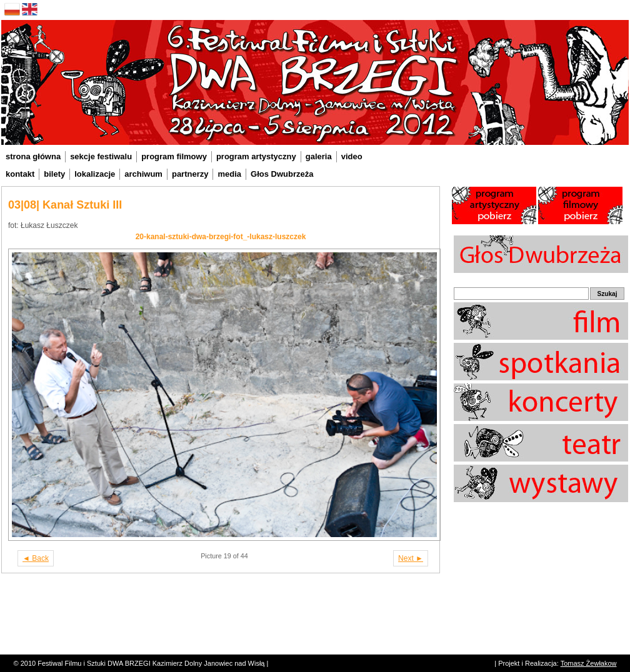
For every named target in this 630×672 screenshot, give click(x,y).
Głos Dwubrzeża (282, 174)
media (229, 174)
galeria (319, 156)
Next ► (411, 558)
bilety (54, 174)
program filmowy (174, 156)
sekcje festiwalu (101, 156)
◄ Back (36, 558)
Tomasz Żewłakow (589, 663)
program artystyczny (256, 156)
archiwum (143, 174)
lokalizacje (95, 174)
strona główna (33, 156)
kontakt (20, 174)
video (352, 156)
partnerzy (190, 174)
